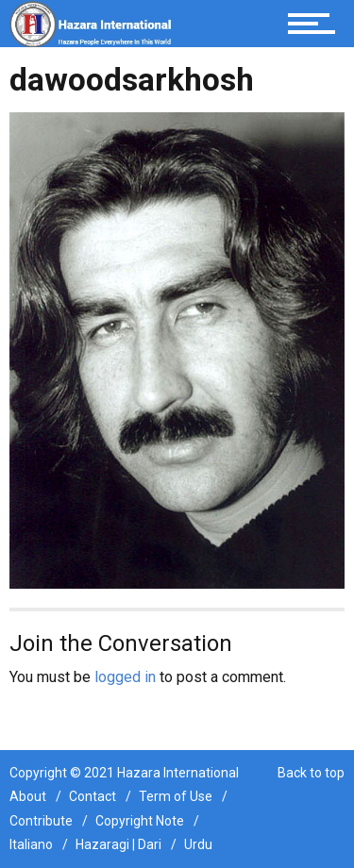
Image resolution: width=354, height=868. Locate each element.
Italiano (31, 844)
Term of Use (176, 796)
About (28, 796)
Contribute (41, 821)
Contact (93, 796)
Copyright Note (140, 821)
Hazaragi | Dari (118, 844)
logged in (125, 677)
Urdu (198, 844)
